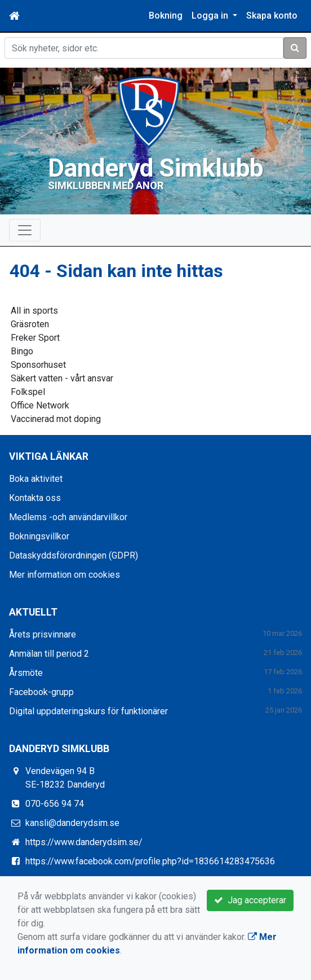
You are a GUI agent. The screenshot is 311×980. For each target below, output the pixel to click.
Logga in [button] (211, 16)
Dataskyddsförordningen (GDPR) (74, 555)
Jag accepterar (250, 900)
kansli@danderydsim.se (72, 823)
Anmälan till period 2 (49, 654)
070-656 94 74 (55, 804)
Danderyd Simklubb (155, 168)
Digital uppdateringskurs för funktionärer (88, 711)
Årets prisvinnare (43, 634)
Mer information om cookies (65, 575)
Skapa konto (272, 16)
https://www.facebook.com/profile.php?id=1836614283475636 (150, 861)
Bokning (166, 16)
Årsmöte (26, 673)
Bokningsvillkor (39, 536)
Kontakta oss (35, 498)
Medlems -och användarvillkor (68, 517)
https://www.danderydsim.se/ (84, 842)
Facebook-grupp (41, 692)
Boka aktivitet (36, 479)
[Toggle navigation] (25, 230)
